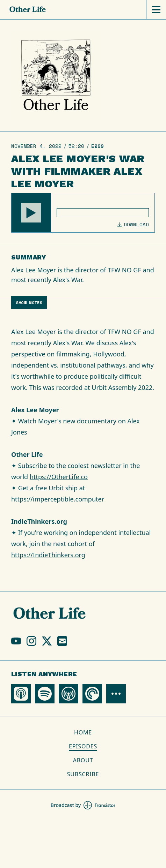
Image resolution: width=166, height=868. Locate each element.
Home (83, 732)
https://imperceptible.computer (58, 499)
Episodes (83, 746)
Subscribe (83, 774)
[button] (31, 213)
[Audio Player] (83, 213)
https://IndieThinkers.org (48, 555)
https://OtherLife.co (59, 477)
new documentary (90, 421)
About (83, 760)
